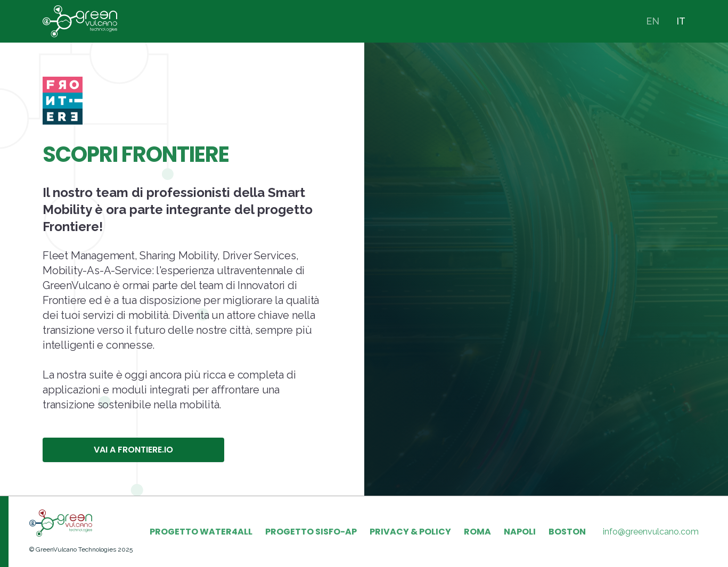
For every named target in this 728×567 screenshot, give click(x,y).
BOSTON (567, 532)
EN (653, 21)
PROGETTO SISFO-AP (311, 532)
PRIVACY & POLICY (410, 532)
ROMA (477, 532)
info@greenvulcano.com (651, 532)
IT (681, 21)
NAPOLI (520, 532)
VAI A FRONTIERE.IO (133, 450)
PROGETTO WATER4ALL (201, 532)
